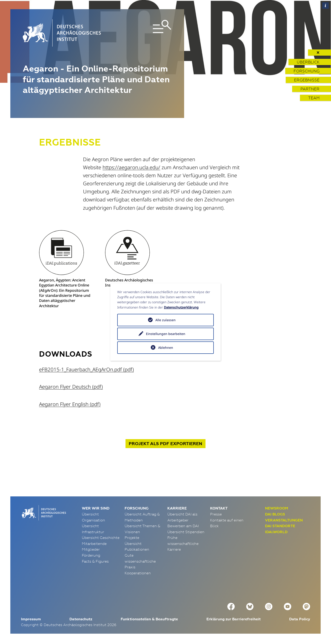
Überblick (308, 62)
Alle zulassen (165, 320)
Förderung (91, 555)
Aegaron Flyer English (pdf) (70, 404)
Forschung (307, 71)
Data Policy (300, 619)
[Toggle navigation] (148, 33)
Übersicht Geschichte (101, 538)
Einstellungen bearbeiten (166, 334)
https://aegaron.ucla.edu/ (131, 167)
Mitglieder (91, 549)
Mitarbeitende (94, 544)
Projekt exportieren (165, 444)
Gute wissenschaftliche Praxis (140, 561)
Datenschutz (81, 619)
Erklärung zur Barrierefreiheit (234, 619)
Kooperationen (138, 573)
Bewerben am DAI (183, 526)
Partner (310, 89)
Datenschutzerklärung (181, 307)
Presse (216, 514)
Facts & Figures (95, 561)
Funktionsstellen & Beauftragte (149, 619)
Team (314, 98)
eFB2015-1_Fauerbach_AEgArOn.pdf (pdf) (86, 369)
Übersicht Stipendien (186, 532)
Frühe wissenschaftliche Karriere (183, 543)
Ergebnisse (307, 80)
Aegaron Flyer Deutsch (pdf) (71, 386)
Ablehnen (166, 348)
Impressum (31, 619)
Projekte (132, 538)
